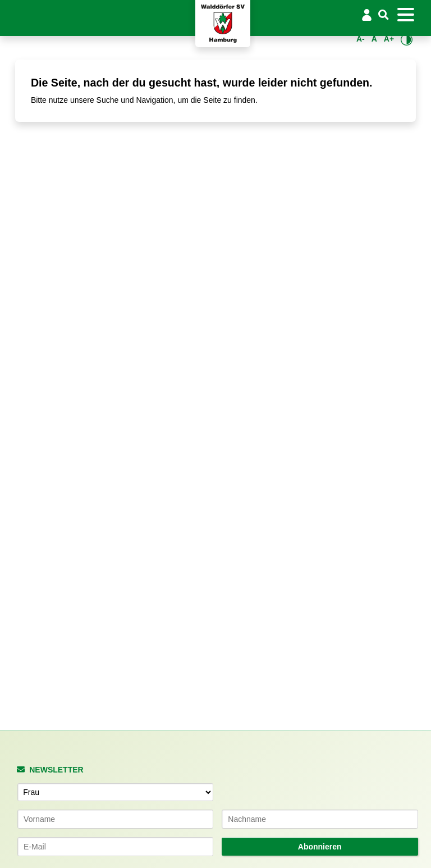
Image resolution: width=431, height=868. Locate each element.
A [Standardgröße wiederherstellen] (374, 39)
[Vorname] (116, 819)
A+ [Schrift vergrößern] (389, 39)
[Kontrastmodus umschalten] (407, 39)
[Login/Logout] (366, 15)
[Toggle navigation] (405, 15)
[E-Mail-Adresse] (116, 847)
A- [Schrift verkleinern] (361, 39)
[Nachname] (320, 819)
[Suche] (384, 15)
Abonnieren (320, 847)
